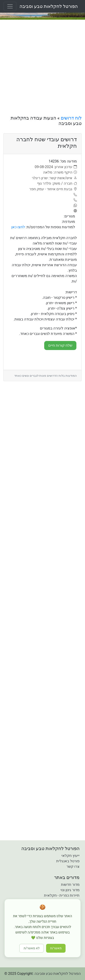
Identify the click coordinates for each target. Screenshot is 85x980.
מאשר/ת (56, 948)
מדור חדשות (70, 885)
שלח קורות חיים (60, 345)
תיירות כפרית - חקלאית (62, 895)
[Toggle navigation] (10, 6)
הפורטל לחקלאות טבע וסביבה (49, 6)
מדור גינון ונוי (70, 890)
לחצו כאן (18, 227)
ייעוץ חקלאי (70, 856)
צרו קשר (73, 866)
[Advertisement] (42, 67)
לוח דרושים (71, 118)
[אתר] (75, 211)
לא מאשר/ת (32, 948)
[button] (17, 959)
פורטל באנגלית (68, 861)
